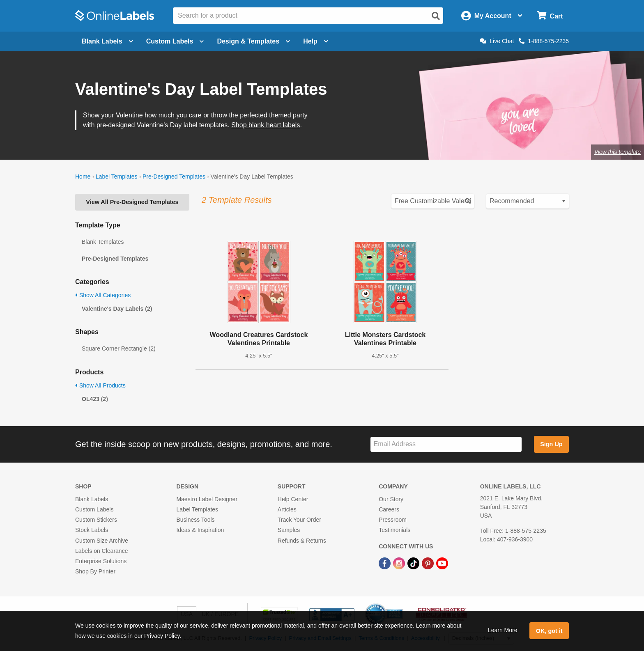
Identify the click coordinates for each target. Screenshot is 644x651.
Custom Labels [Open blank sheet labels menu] (175, 41)
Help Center (293, 499)
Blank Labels (92, 499)
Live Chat (497, 41)
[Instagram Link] (400, 563)
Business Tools (195, 520)
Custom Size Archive (102, 541)
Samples (289, 530)
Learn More (503, 630)
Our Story (391, 499)
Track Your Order (299, 520)
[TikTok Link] (414, 563)
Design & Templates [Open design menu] (253, 41)
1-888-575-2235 (544, 41)
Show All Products (100, 385)
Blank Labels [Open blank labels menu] (107, 41)
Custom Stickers (96, 520)
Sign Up (551, 444)
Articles (287, 509)
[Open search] (436, 16)
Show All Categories (103, 295)
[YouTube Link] (442, 563)
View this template (618, 152)
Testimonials (394, 530)
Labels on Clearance (101, 551)
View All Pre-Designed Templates (132, 202)
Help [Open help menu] (316, 41)
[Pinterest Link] (429, 563)
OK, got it (549, 631)
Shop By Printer (95, 571)
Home (83, 177)
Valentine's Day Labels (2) (117, 309)
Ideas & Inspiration (200, 530)
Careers (389, 509)
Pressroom (393, 520)
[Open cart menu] (550, 16)
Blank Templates (103, 242)
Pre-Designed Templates (174, 177)
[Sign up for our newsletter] (446, 444)
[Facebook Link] (385, 563)
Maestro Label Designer (207, 499)
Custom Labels (94, 509)
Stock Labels (92, 530)
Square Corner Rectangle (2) (119, 348)
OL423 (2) (95, 399)
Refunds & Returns (302, 541)
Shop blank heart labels (266, 125)
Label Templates (117, 177)
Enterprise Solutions (101, 561)
